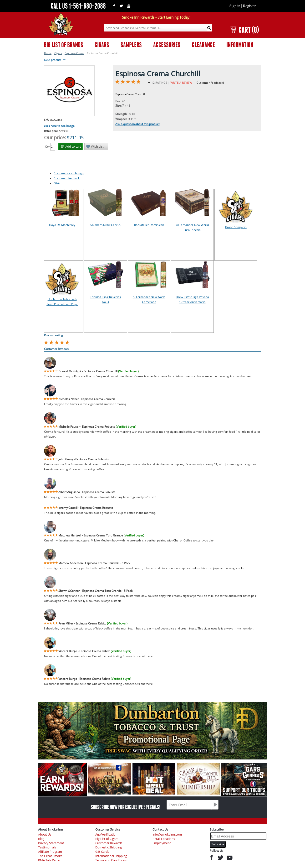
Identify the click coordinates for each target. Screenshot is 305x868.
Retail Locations (164, 839)
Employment (162, 843)
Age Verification (106, 834)
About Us (45, 834)
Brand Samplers (236, 227)
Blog (41, 839)
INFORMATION (240, 45)
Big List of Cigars (107, 839)
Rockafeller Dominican (149, 225)
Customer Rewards (109, 843)
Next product (55, 60)
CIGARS (102, 45)
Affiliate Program (50, 852)
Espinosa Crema (74, 53)
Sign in (235, 6)
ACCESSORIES (167, 45)
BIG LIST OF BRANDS (64, 45)
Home (48, 53)
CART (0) (245, 30)
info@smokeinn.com (167, 834)
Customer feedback (67, 178)
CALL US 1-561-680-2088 (78, 6)
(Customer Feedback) (210, 83)
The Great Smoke (50, 856)
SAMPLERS (131, 45)
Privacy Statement (51, 843)
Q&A (57, 183)
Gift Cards (102, 852)
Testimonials (47, 847)
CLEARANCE (203, 45)
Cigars (58, 53)
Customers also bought (69, 173)
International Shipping (111, 856)
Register (249, 6)
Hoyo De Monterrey (62, 225)
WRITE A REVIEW (181, 83)
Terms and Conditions (111, 860)
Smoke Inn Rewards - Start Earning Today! (156, 17)
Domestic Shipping (109, 847)
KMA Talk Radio (49, 860)
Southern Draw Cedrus (105, 225)
